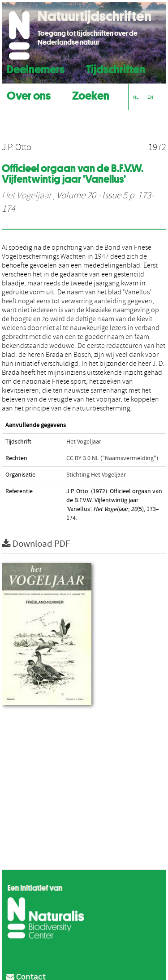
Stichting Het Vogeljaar (96, 475)
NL (136, 97)
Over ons (29, 94)
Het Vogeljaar (26, 196)
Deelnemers (36, 68)
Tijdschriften (116, 68)
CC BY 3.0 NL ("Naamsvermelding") (112, 458)
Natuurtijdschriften (95, 16)
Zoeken (91, 94)
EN (150, 97)
